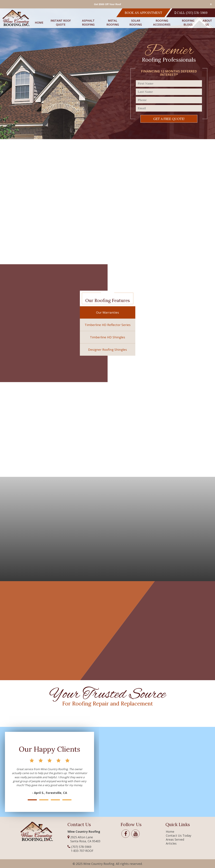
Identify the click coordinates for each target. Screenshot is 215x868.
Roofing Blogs (188, 23)
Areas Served (175, 839)
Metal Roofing (113, 23)
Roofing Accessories (162, 23)
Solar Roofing (136, 23)
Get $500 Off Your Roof (108, 4)
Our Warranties (107, 312)
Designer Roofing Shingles (107, 350)
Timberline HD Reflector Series (108, 325)
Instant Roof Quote (61, 23)
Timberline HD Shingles (107, 337)
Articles (171, 843)
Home (39, 23)
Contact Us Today (179, 835)
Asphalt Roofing (88, 23)
